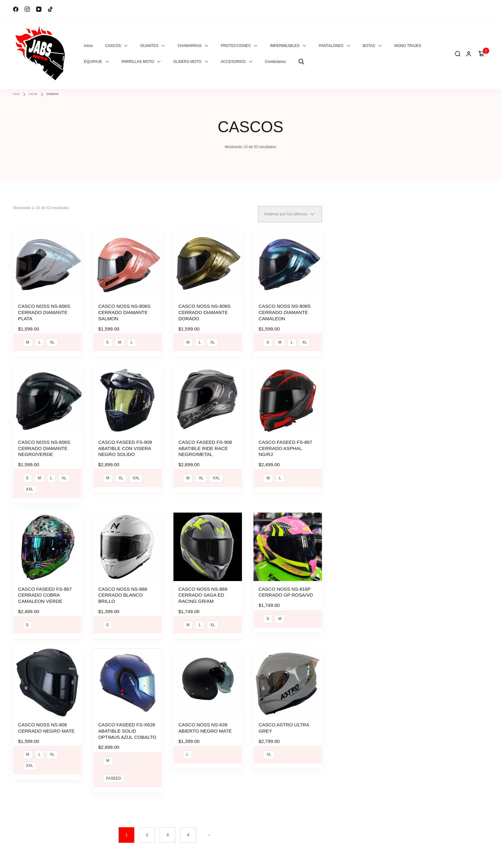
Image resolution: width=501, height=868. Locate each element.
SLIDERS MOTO (187, 62)
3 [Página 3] (168, 830)
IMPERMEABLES (285, 46)
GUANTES (149, 46)
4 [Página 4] (188, 830)
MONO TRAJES (408, 46)
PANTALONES (331, 46)
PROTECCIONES (236, 46)
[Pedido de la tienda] (290, 214)
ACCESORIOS (233, 62)
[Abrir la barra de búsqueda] (301, 62)
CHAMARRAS (189, 46)
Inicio (88, 46)
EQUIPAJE (93, 62)
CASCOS (113, 46)
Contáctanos (275, 62)
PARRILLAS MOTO (138, 62)
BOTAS (369, 46)
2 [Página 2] (147, 830)
